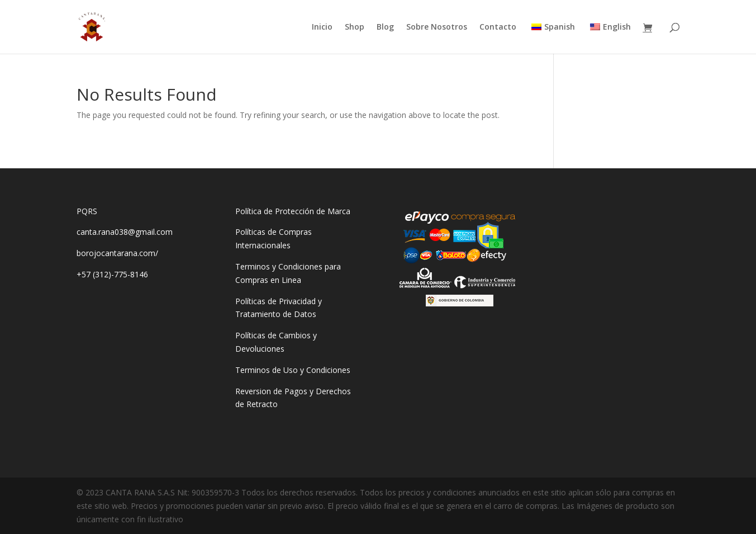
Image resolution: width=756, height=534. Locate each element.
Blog (385, 27)
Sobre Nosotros (437, 27)
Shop (355, 27)
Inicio (322, 27)
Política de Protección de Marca (293, 211)
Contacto (498, 27)
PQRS (87, 211)
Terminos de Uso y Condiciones (293, 370)
